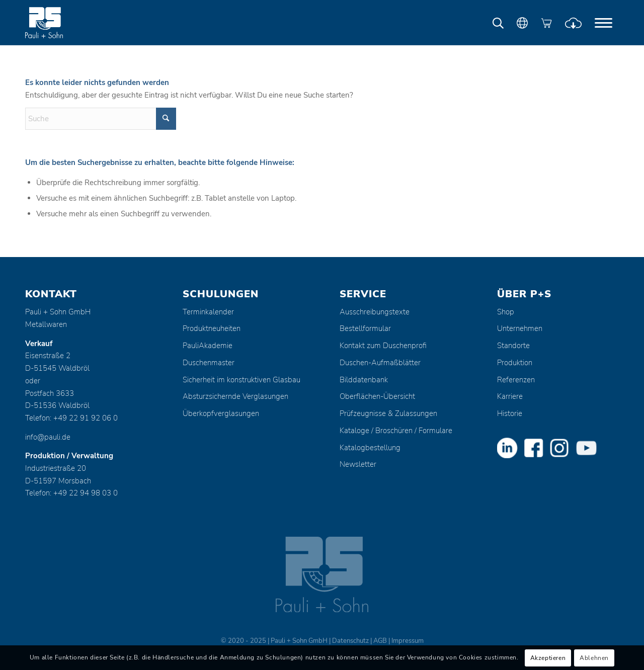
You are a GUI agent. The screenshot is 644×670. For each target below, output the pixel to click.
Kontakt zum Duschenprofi (383, 346)
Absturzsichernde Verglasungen (235, 396)
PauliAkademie (208, 346)
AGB (380, 641)
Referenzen (516, 380)
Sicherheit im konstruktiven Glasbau (242, 380)
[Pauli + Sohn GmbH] (63, 23)
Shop (506, 312)
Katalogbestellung (370, 448)
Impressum (408, 641)
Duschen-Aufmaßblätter (380, 363)
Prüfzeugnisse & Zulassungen (388, 413)
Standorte (513, 346)
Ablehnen (594, 658)
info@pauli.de (48, 437)
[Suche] (101, 119)
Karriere (510, 396)
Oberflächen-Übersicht (377, 396)
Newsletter (358, 464)
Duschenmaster (209, 363)
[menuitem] (603, 23)
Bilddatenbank (364, 380)
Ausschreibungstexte (375, 312)
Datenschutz (350, 641)
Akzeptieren (548, 658)
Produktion (515, 363)
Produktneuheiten (212, 328)
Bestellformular (365, 328)
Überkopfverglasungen (221, 413)
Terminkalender (208, 312)
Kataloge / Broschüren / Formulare (396, 431)
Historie (510, 413)
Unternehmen (520, 328)
